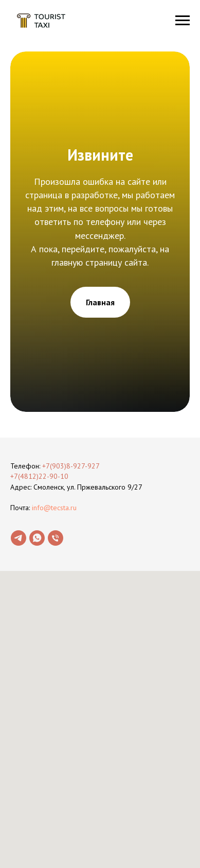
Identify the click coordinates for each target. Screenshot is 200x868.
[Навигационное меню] (183, 21)
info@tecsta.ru (54, 508)
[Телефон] (56, 538)
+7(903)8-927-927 (71, 466)
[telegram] (19, 538)
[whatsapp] (37, 538)
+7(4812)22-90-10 (39, 476)
